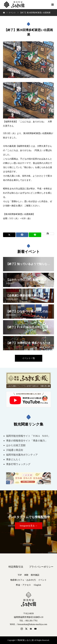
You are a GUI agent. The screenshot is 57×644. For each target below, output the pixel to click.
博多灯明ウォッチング (18, 464)
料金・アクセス (23, 585)
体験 (26, 575)
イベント (42, 580)
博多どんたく (13, 459)
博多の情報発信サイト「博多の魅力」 (27, 441)
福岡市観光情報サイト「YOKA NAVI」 (28, 436)
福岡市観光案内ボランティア (22, 455)
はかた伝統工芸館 (16, 445)
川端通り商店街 (15, 450)
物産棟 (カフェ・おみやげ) (23, 580)
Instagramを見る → (28, 526)
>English (37, 585)
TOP (20, 575)
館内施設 (35, 575)
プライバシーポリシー (41, 567)
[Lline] (35, 235)
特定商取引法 (16, 567)
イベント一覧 (29, 358)
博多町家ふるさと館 (14, 5)
